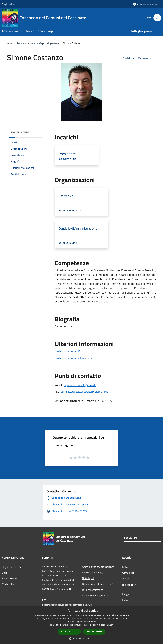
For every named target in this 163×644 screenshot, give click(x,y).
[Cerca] (157, 18)
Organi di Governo (12, 567)
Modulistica (8, 584)
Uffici (5, 573)
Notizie (126, 567)
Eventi (126, 600)
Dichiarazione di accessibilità (98, 584)
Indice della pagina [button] (20, 132)
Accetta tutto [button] (69, 632)
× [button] (159, 609)
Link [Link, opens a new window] (112, 625)
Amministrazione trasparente (98, 567)
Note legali (88, 578)
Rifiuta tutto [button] (94, 631)
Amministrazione (26, 43)
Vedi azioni (145, 58)
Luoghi (126, 594)
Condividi (129, 58)
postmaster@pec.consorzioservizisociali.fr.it (84, 392)
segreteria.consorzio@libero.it (80, 385)
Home (9, 43)
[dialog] (81, 625)
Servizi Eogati (9, 578)
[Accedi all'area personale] (145, 4)
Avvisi (126, 578)
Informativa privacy (93, 573)
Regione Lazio (9, 4)
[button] (81, 639)
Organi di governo (49, 43)
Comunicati (128, 573)
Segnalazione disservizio (95, 595)
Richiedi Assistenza (93, 590)
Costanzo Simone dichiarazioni (73, 358)
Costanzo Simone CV (67, 351)
